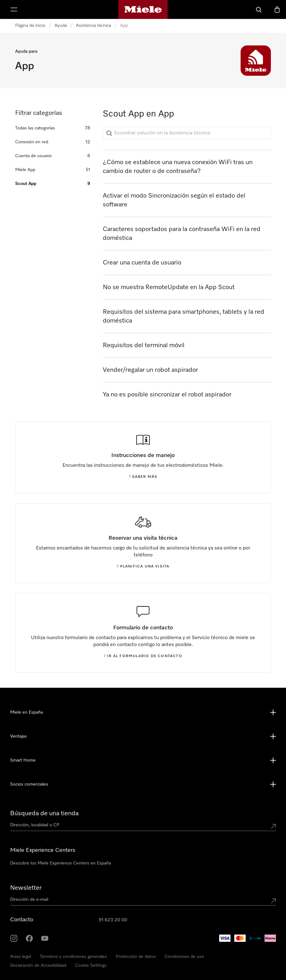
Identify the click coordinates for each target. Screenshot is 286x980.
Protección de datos (136, 957)
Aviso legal (20, 957)
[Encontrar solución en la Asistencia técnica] (187, 133)
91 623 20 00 (113, 920)
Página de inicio (30, 26)
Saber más (143, 477)
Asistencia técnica (93, 26)
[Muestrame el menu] (14, 9)
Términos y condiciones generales (73, 957)
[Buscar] (259, 9)
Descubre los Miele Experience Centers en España (61, 863)
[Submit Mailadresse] (273, 901)
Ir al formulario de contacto (143, 656)
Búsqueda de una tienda (44, 813)
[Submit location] (273, 826)
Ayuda (61, 26)
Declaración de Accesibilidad (38, 965)
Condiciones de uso (184, 957)
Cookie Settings (91, 965)
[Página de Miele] (143, 9)
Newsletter (26, 888)
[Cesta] (277, 9)
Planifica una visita (143, 567)
